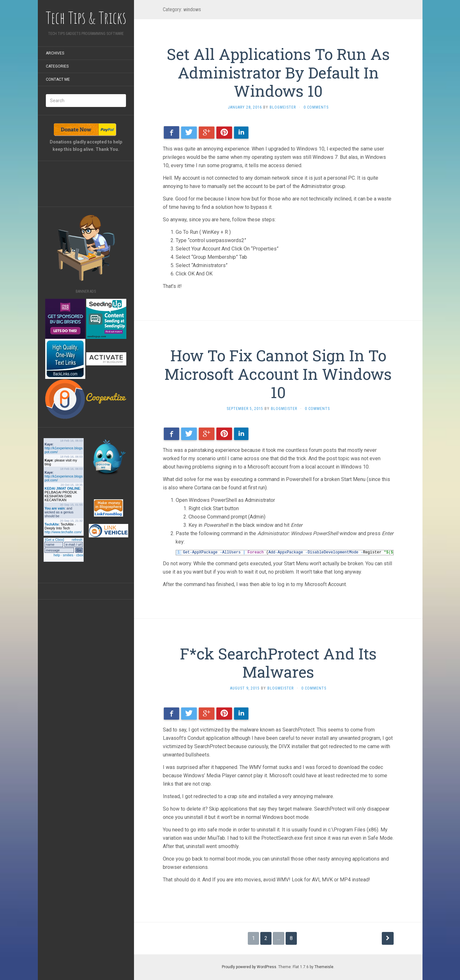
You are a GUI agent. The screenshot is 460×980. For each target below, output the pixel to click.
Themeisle (324, 967)
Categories (57, 66)
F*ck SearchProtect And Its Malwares (278, 663)
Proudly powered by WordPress (249, 967)
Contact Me (58, 79)
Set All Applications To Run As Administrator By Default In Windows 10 (278, 72)
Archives (55, 53)
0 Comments (316, 107)
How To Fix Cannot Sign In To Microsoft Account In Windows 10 (278, 374)
